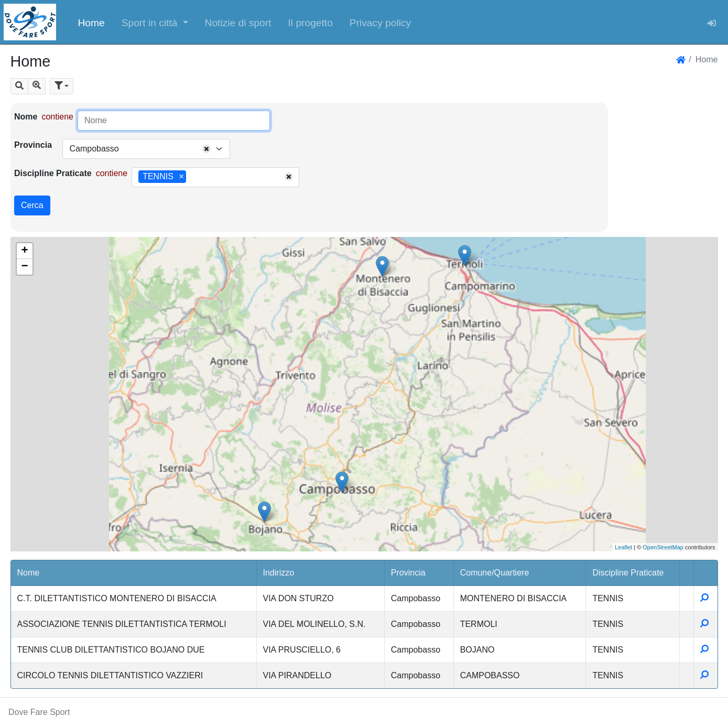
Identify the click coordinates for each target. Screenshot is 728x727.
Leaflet (623, 547)
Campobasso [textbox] (94, 149)
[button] (155, 22)
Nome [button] (29, 573)
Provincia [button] (408, 573)
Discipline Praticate (53, 173)
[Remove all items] (207, 149)
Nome (26, 117)
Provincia (33, 145)
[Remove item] (181, 177)
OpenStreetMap (663, 547)
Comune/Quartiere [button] (495, 573)
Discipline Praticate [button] (628, 573)
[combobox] (146, 149)
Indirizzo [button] (279, 573)
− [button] (24, 267)
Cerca (32, 205)
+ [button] (24, 251)
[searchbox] (192, 177)
